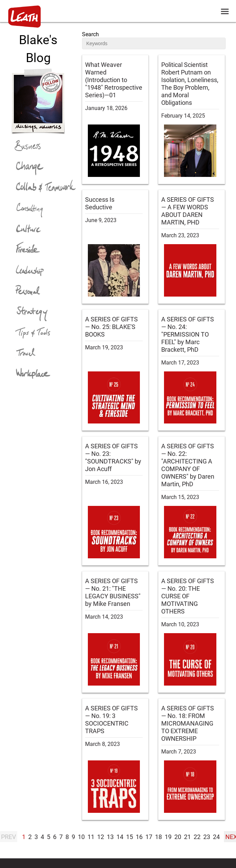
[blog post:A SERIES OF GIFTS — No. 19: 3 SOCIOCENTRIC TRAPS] (115, 759)
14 (120, 837)
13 (110, 837)
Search (90, 34)
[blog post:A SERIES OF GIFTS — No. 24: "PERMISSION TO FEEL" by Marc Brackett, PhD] (192, 370)
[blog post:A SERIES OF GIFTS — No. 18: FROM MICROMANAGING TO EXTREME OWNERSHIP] (192, 759)
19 (168, 837)
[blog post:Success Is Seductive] (115, 247)
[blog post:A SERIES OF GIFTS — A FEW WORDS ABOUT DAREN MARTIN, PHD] (192, 247)
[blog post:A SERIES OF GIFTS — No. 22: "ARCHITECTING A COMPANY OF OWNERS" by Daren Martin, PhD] (192, 501)
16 (139, 837)
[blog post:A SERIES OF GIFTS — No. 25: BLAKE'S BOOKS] (115, 370)
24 (216, 837)
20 (178, 837)
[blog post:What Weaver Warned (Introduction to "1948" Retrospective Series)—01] (115, 119)
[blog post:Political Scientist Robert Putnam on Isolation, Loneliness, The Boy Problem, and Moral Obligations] (192, 119)
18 (158, 837)
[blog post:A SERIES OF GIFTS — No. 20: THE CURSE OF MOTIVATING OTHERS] (192, 632)
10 (81, 837)
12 (101, 837)
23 (207, 837)
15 (130, 837)
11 (91, 837)
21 (187, 837)
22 (197, 837)
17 (149, 837)
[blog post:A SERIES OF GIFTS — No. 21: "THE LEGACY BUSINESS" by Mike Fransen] (115, 632)
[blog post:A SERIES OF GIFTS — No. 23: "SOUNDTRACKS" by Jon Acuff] (115, 501)
